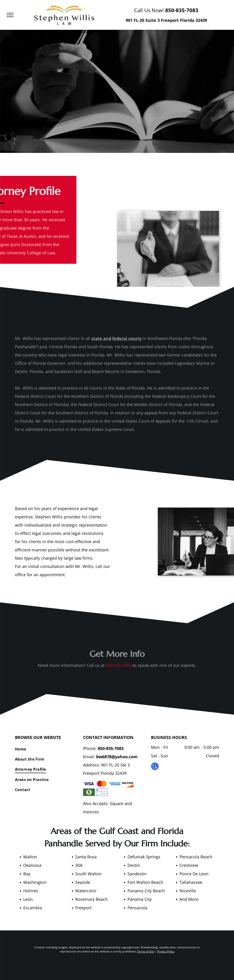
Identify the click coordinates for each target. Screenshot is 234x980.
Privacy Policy (166, 951)
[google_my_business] (155, 767)
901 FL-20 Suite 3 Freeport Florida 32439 (166, 20)
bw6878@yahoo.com (117, 757)
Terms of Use (146, 951)
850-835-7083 (182, 10)
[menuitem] (47, 749)
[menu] (10, 15)
